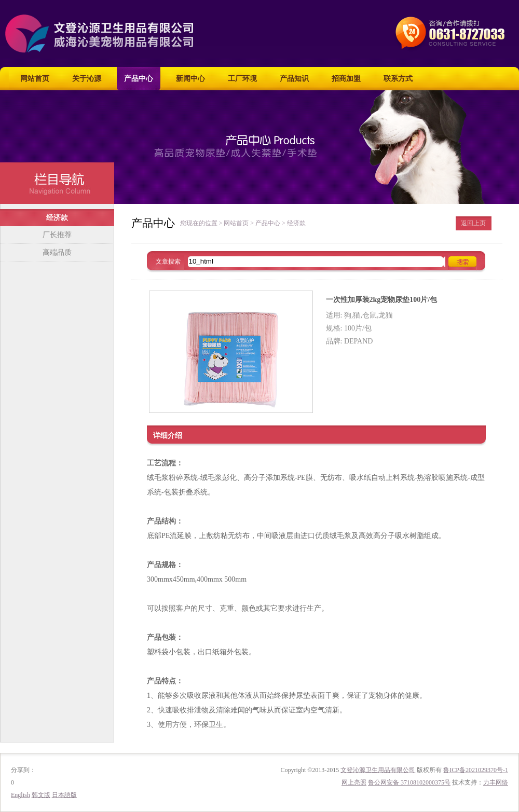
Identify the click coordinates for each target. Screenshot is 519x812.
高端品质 (57, 252)
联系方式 (398, 79)
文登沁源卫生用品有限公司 (378, 770)
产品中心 (139, 79)
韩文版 (41, 795)
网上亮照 (354, 782)
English (21, 795)
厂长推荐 (57, 235)
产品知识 (294, 79)
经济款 (57, 218)
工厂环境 (242, 79)
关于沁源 (87, 79)
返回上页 (473, 223)
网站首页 (35, 79)
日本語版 (64, 795)
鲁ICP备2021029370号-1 (476, 770)
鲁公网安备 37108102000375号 (409, 782)
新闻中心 (190, 79)
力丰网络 (496, 782)
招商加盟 (346, 79)
